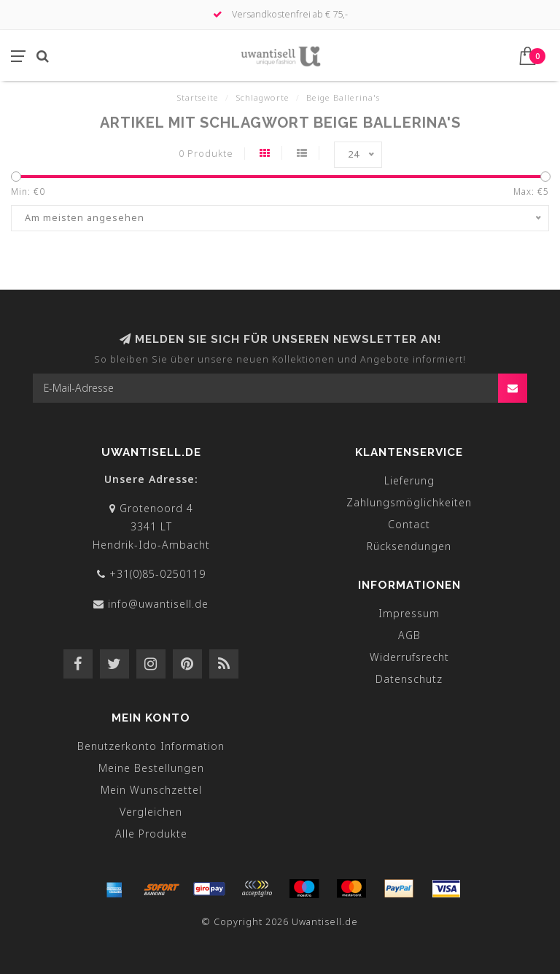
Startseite (198, 97)
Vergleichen (151, 812)
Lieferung (409, 480)
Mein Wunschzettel (151, 790)
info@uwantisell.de (158, 604)
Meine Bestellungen (151, 768)
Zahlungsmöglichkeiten (409, 502)
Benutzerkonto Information (151, 746)
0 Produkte (206, 154)
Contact (409, 524)
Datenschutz (409, 679)
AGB (409, 635)
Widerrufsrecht (409, 657)
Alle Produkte (151, 834)
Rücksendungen (409, 546)
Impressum (409, 613)
